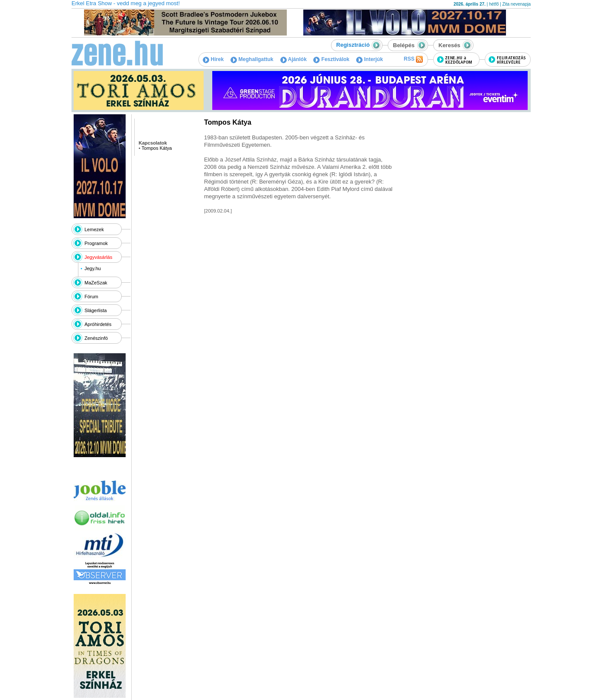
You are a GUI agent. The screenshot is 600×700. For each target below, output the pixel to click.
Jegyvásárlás (98, 257)
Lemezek (94, 229)
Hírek (213, 59)
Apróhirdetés (98, 324)
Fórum (91, 297)
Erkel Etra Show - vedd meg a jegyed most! (126, 3)
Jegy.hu (93, 268)
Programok (96, 243)
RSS (413, 59)
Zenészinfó (96, 338)
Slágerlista (96, 310)
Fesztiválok (331, 59)
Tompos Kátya (157, 148)
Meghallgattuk (252, 59)
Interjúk (370, 59)
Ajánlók (294, 59)
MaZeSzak (96, 283)
